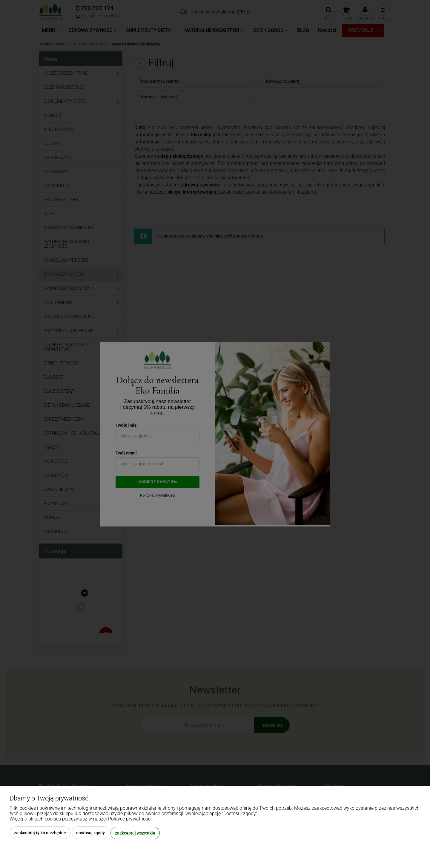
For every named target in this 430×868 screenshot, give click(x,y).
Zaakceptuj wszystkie (135, 833)
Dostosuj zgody (90, 833)
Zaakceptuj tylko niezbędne (40, 833)
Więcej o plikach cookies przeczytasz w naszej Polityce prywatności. (81, 819)
